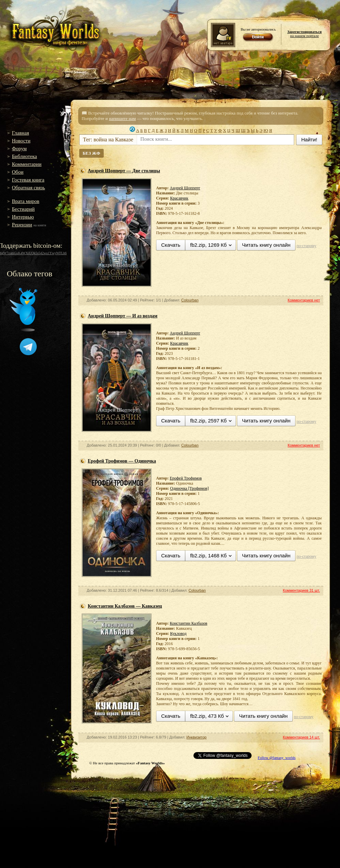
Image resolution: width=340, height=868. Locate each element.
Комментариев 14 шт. (301, 737)
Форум (19, 149)
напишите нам (122, 118)
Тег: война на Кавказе (108, 140)
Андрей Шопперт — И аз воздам (123, 316)
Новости (21, 141)
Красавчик (179, 198)
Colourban (190, 300)
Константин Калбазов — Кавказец (125, 606)
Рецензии (22, 225)
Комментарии (27, 164)
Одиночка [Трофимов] (189, 488)
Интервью (23, 217)
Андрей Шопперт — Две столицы (124, 171)
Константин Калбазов (188, 623)
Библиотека (24, 156)
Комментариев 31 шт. (301, 590)
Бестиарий (23, 209)
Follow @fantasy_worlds (277, 758)
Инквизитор (196, 737)
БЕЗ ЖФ (91, 153)
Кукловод (178, 633)
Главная (20, 133)
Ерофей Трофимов (186, 478)
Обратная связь (28, 188)
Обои (18, 172)
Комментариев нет (304, 300)
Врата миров (26, 201)
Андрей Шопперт (185, 188)
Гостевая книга (28, 180)
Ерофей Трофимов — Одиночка (122, 461)
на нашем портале (304, 34)
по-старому (306, 246)
